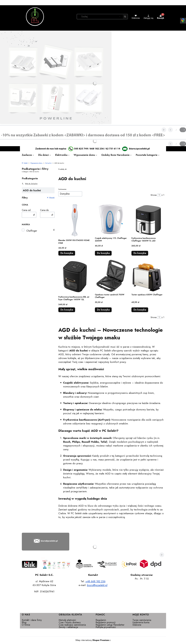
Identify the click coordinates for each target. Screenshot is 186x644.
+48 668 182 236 (95, 581)
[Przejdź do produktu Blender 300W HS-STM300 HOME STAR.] (75, 220)
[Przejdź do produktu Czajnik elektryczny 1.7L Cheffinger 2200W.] (111, 219)
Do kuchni (48, 163)
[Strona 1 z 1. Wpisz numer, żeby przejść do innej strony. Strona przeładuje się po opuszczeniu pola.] (159, 195)
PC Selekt (25, 163)
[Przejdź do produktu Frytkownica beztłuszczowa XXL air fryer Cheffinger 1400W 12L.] (75, 277)
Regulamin (101, 620)
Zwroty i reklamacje (68, 627)
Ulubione (137, 625)
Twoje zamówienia (142, 620)
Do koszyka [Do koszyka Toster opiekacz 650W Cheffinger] (140, 310)
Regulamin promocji (106, 622)
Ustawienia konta (141, 622)
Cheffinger (32, 231)
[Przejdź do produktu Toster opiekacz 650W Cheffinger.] (148, 276)
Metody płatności (67, 620)
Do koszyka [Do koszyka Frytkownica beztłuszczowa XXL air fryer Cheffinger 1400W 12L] (67, 310)
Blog (24, 622)
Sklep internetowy (92, 640)
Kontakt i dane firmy (32, 620)
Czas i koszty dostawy (70, 622)
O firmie (26, 625)
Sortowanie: (62, 189)
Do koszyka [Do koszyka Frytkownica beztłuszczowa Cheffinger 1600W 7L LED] (140, 253)
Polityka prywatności (106, 627)
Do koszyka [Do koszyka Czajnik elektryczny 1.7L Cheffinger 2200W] (103, 253)
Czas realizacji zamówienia (72, 625)
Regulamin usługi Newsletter (110, 625)
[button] (125, 17)
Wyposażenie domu (36, 163)
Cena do (44, 210)
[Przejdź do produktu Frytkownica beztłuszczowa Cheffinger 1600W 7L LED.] (148, 219)
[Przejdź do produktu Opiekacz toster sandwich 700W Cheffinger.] (111, 276)
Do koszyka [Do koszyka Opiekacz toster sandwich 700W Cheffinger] (103, 310)
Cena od (26, 210)
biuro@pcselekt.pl (97, 585)
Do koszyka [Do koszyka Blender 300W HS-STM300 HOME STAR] (67, 253)
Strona (153, 195)
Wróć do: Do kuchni (30, 184)
